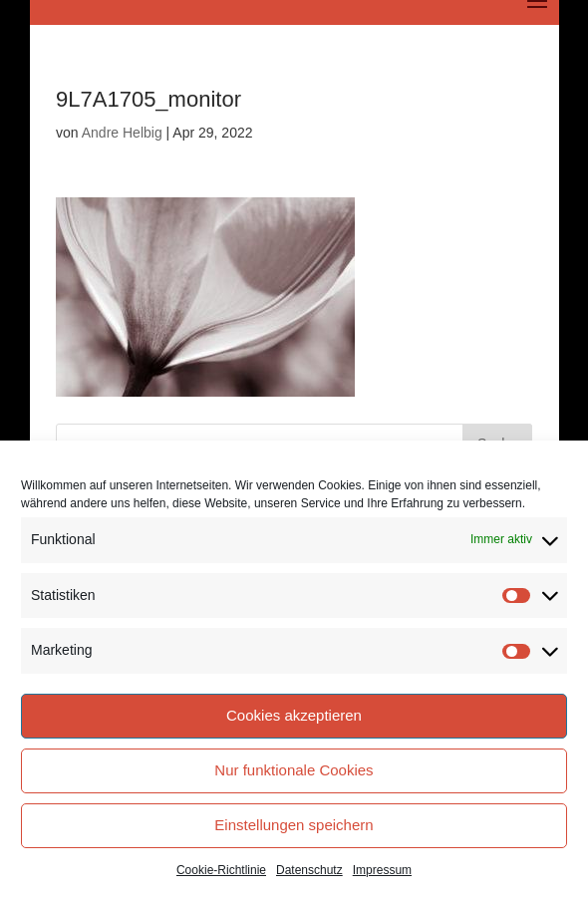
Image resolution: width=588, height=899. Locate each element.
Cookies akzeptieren (294, 715)
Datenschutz (309, 870)
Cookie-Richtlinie (221, 870)
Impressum (382, 870)
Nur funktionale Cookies (294, 770)
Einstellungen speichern (294, 825)
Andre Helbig (122, 133)
